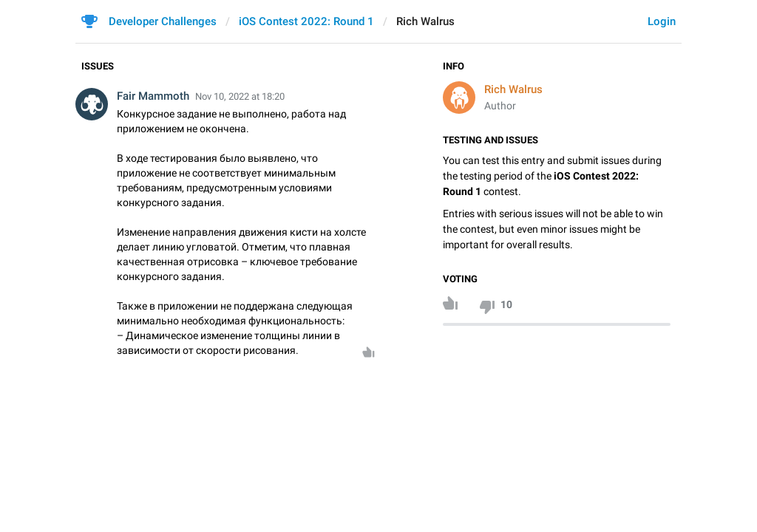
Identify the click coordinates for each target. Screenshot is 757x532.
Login (662, 21)
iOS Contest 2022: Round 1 (306, 21)
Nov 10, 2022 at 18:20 (240, 96)
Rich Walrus (513, 89)
